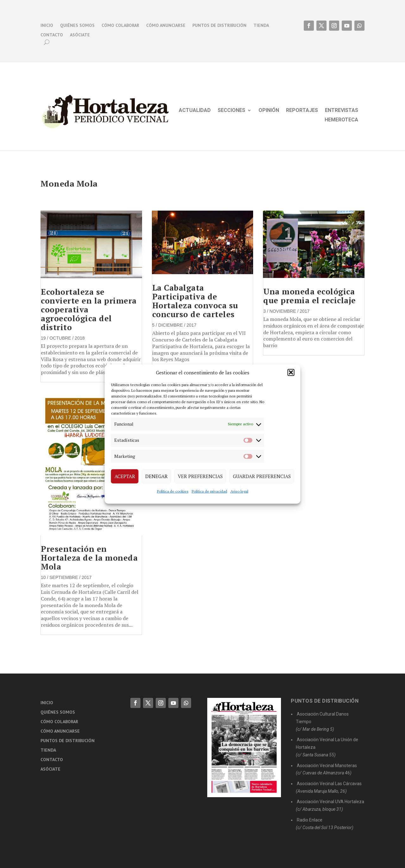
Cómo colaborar (120, 26)
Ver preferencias (200, 476)
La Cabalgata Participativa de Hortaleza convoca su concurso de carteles (195, 301)
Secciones (231, 111)
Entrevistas (342, 111)
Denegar (156, 476)
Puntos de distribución (219, 26)
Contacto (52, 35)
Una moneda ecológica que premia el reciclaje (310, 296)
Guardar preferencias (262, 476)
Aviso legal (239, 491)
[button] (291, 372)
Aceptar (125, 476)
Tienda (261, 26)
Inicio (47, 26)
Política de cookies (173, 491)
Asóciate (80, 35)
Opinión (269, 111)
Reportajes (302, 111)
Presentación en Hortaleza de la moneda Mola (89, 558)
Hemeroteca (341, 120)
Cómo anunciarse (166, 26)
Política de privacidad (209, 491)
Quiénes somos (77, 26)
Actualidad (195, 111)
